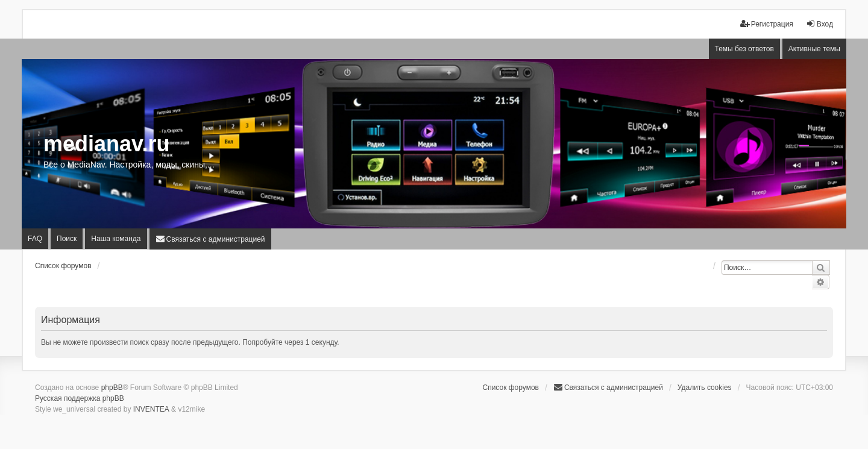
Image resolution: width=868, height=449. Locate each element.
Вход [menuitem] (819, 24)
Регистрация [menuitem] (767, 24)
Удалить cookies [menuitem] (705, 388)
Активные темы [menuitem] (814, 49)
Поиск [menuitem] (67, 239)
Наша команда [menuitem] (116, 239)
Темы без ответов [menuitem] (744, 49)
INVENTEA (151, 409)
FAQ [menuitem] (35, 239)
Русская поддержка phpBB (80, 398)
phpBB (112, 388)
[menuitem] (210, 239)
